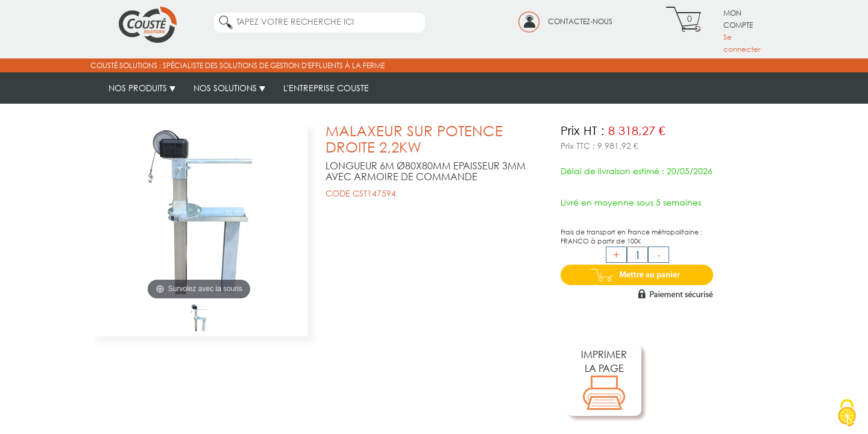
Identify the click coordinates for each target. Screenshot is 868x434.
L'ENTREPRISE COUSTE (326, 88)
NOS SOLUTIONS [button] (229, 88)
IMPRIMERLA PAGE (604, 380)
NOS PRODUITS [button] (142, 88)
